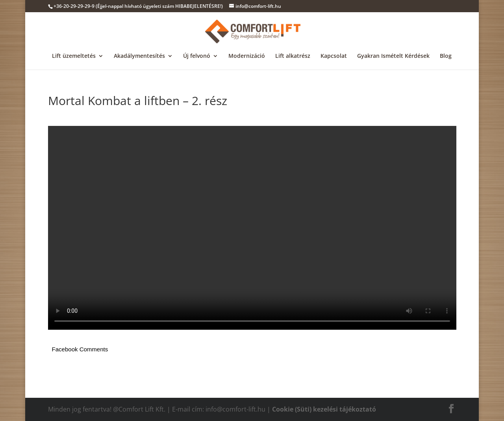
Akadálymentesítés (139, 56)
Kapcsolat (334, 56)
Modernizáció (247, 56)
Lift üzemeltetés (74, 56)
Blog (446, 56)
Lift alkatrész (293, 56)
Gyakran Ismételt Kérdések (393, 56)
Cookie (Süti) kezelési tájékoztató (324, 409)
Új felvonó (197, 56)
